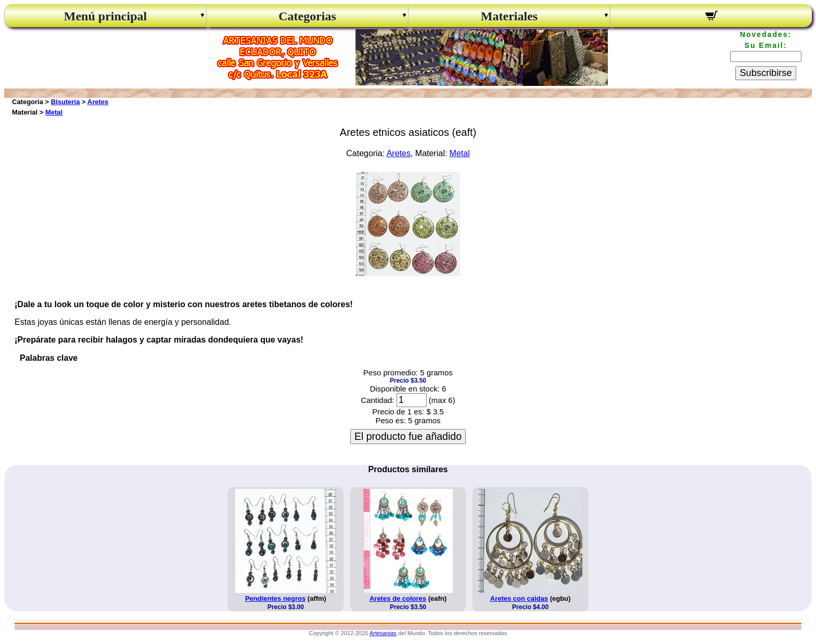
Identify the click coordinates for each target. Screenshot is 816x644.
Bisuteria (66, 102)
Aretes (98, 102)
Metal (54, 112)
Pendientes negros (275, 598)
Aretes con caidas (519, 598)
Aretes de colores (398, 598)
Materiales (509, 16)
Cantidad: (377, 400)
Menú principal (105, 16)
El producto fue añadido (408, 436)
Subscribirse (766, 73)
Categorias (307, 16)
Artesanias (383, 633)
